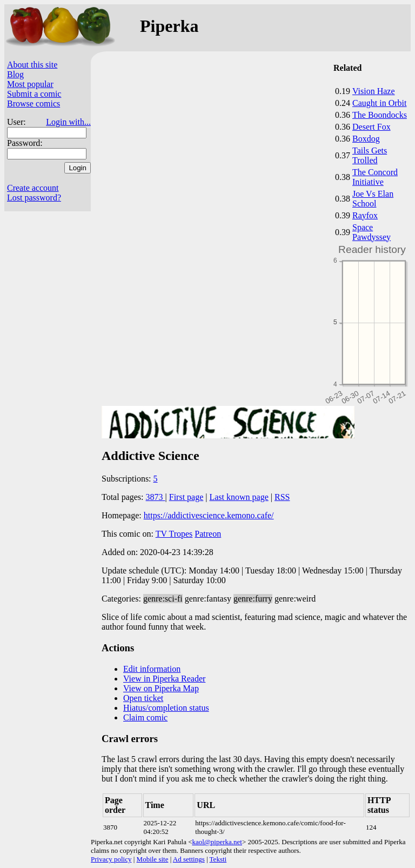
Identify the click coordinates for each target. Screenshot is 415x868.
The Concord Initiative (375, 177)
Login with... (68, 122)
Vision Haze (374, 91)
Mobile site (153, 859)
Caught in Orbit (379, 103)
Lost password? (34, 198)
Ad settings (189, 859)
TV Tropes (174, 534)
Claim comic (145, 717)
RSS (282, 497)
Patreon (208, 534)
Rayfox (365, 215)
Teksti (218, 859)
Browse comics (34, 104)
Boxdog (366, 139)
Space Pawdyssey (372, 232)
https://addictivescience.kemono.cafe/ (209, 515)
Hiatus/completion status (166, 708)
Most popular (30, 84)
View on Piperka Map (161, 688)
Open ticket (143, 698)
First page (186, 497)
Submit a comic (34, 94)
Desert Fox (372, 127)
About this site (32, 65)
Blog (15, 74)
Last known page (239, 497)
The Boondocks (380, 115)
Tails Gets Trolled (370, 155)
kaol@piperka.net (217, 842)
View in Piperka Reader (164, 679)
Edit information (152, 669)
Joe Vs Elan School (373, 199)
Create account (33, 188)
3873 (156, 497)
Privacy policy (111, 859)
